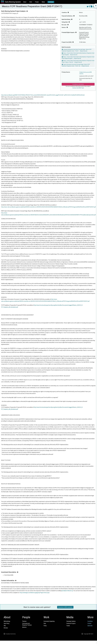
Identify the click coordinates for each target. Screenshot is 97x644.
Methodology (7, 621)
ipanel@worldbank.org (67, 591)
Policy (45, 626)
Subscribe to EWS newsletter (65, 607)
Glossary (6, 628)
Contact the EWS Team (78, 88)
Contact (89, 623)
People (37, 2)
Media (43, 2)
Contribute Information (78, 84)
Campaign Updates (71, 621)
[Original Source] (84, 51)
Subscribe (90, 626)
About (25, 2)
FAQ (5, 626)
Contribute (51, 2)
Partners (24, 621)
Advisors (24, 627)
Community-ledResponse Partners (27, 624)
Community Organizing (49, 621)
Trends (68, 626)
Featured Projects (71, 623)
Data (45, 623)
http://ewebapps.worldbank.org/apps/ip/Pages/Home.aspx (35, 593)
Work (31, 2)
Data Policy (7, 623)
